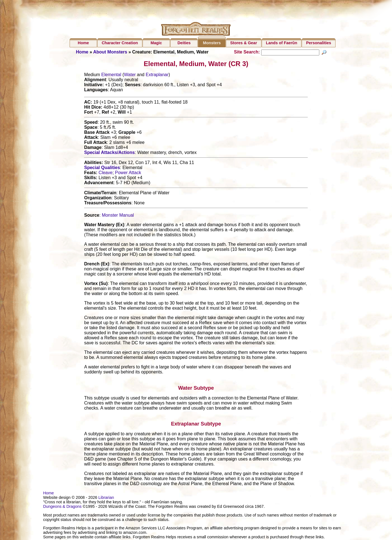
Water (130, 75)
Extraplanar (157, 75)
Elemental (111, 75)
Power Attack (128, 173)
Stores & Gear (244, 43)
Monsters (212, 43)
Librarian (106, 498)
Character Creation (120, 43)
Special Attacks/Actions (109, 153)
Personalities (319, 43)
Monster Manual (118, 216)
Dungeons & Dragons (62, 507)
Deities (184, 43)
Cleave (106, 173)
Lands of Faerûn (282, 43)
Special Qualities (102, 168)
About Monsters (110, 52)
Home (83, 43)
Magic (156, 43)
